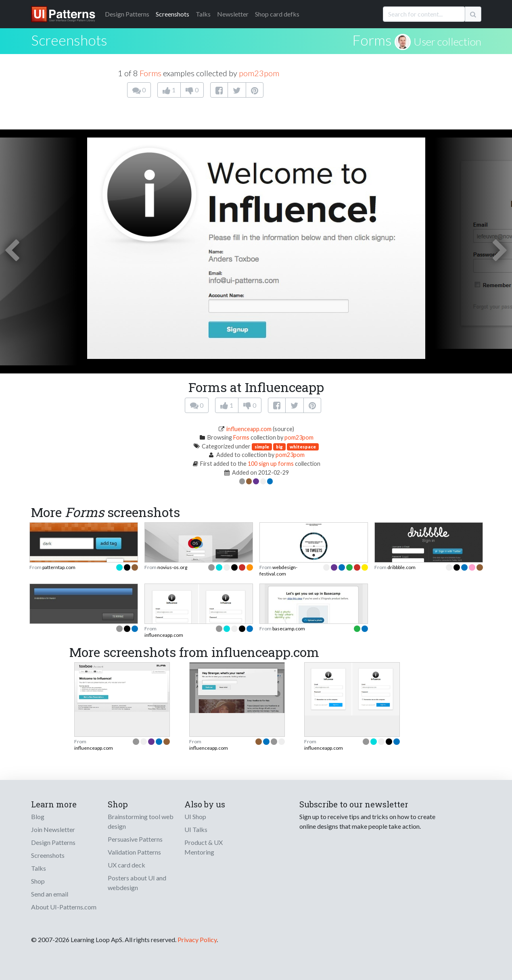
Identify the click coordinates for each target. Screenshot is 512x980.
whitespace (303, 447)
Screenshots (172, 14)
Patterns (127, 14)
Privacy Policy (197, 939)
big (279, 447)
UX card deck (126, 865)
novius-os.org (172, 567)
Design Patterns (53, 842)
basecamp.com (289, 629)
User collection (447, 42)
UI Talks (196, 829)
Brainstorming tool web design (141, 821)
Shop (38, 881)
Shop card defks (277, 14)
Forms (372, 40)
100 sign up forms (271, 464)
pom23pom (259, 73)
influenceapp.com (249, 429)
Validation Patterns (134, 852)
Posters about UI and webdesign (137, 883)
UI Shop (195, 816)
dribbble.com (401, 567)
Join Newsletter (53, 829)
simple (262, 447)
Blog (38, 816)
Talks (203, 14)
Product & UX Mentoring (204, 847)
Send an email (50, 894)
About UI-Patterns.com (64, 907)
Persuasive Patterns (135, 839)
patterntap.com (59, 567)
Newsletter (233, 14)
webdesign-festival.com (278, 570)
